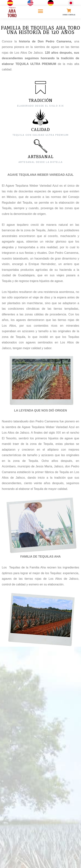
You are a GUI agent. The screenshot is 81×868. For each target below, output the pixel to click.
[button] (41, 11)
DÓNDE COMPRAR (69, 15)
